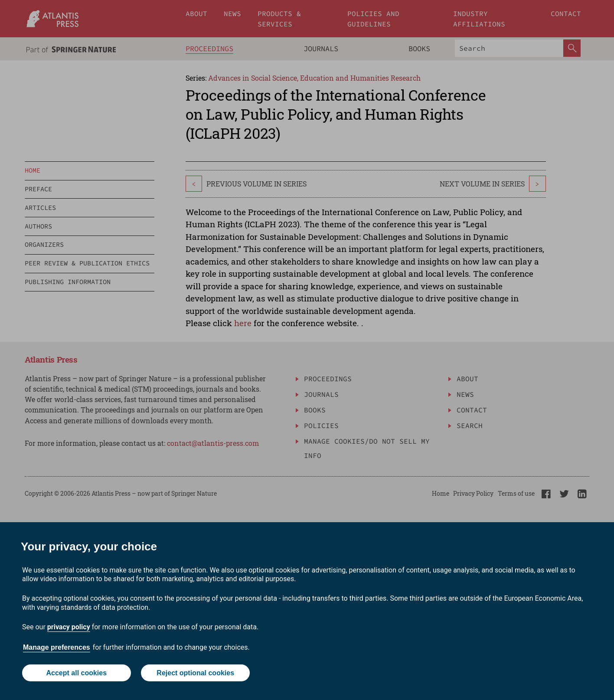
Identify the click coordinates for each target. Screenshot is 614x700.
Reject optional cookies (195, 673)
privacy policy (69, 627)
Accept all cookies (76, 673)
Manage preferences (57, 647)
